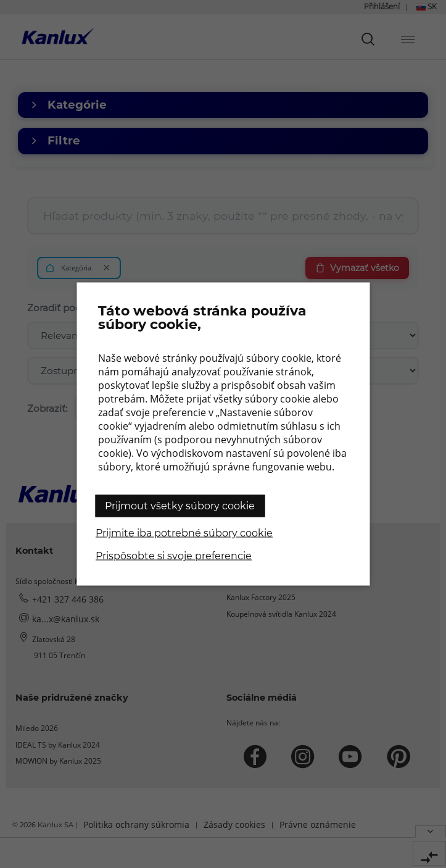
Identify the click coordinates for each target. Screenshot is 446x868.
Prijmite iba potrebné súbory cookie (184, 533)
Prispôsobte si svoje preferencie (174, 556)
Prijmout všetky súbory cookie (180, 506)
